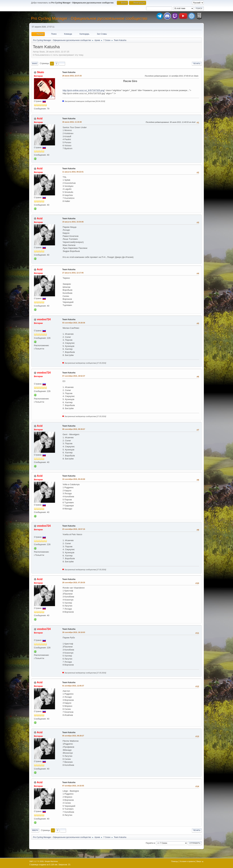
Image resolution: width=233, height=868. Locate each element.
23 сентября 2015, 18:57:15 (74, 529)
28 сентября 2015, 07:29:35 (74, 582)
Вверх (35, 830)
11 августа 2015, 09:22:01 (73, 172)
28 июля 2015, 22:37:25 (72, 76)
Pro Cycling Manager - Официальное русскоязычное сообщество (89, 18)
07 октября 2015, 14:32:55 (73, 786)
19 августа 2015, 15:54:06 (73, 222)
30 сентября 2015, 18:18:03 (74, 632)
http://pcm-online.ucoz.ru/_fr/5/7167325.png (83, 90)
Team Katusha (69, 72)
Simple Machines (51, 861)
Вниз (35, 64)
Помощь (175, 861)
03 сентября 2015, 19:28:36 (74, 323)
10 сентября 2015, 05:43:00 (74, 479)
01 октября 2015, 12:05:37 (73, 686)
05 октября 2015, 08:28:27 (73, 736)
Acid (40, 118)
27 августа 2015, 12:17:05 (73, 273)
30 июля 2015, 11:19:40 (72, 122)
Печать (197, 64)
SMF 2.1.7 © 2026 (37, 861)
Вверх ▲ (200, 861)
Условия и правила (187, 861)
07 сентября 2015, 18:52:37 (74, 376)
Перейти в (150, 843)
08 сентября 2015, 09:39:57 (74, 429)
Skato (40, 72)
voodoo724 (44, 319)
